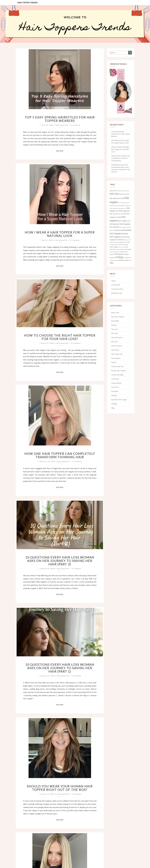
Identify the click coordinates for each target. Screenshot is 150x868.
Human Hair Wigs (117, 375)
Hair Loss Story (117, 346)
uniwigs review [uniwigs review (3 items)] (114, 260)
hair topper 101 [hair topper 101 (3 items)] (123, 203)
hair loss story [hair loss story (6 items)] (124, 194)
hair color (115, 333)
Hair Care (115, 329)
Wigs (113, 408)
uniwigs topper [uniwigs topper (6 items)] (123, 260)
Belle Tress (115, 313)
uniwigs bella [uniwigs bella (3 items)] (127, 258)
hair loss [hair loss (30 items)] (114, 194)
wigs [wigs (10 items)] (111, 263)
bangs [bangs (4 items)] (111, 191)
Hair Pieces (115, 350)
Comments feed (117, 289)
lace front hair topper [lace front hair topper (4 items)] (122, 245)
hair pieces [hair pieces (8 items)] (114, 198)
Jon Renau (115, 379)
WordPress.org (117, 293)
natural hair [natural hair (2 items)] (121, 247)
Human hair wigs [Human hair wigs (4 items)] (125, 242)
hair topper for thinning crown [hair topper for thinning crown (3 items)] (118, 208)
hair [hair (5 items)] (115, 191)
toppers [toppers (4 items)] (112, 258)
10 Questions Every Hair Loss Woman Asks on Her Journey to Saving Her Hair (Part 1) (60, 668)
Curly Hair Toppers (118, 317)
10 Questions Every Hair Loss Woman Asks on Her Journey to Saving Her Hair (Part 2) (60, 561)
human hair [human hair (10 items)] (119, 230)
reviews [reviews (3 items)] (112, 252)
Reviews (114, 395)
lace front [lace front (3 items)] (112, 245)
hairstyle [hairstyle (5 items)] (121, 198)
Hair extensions (117, 337)
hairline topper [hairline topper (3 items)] (125, 191)
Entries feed (116, 285)
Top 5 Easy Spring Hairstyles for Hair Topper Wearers (60, 119)
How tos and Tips (117, 366)
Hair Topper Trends (27, 3)
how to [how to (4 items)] (112, 230)
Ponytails (115, 391)
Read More (60, 151)
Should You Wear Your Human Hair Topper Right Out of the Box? (60, 788)
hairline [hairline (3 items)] (119, 191)
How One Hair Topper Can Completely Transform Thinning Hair (60, 455)
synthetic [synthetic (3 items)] (116, 252)
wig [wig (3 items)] (130, 260)
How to (114, 362)
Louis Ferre (115, 387)
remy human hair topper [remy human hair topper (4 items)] (124, 249)
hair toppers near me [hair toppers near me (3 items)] (125, 227)
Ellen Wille (115, 321)
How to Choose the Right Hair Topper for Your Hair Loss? (60, 337)
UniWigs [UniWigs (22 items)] (119, 257)
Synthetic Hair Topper (119, 400)
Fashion (114, 325)
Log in (113, 281)
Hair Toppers (116, 358)
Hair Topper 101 (117, 354)
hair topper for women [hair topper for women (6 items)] (118, 214)
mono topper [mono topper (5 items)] (114, 247)
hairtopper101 (62, 125)
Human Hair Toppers (119, 371)
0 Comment (75, 125)
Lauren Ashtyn (116, 383)
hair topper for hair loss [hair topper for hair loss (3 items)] (124, 206)
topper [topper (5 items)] (127, 254)
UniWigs (114, 404)
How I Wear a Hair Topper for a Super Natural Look (60, 234)
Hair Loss (115, 342)
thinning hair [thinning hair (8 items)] (119, 254)
